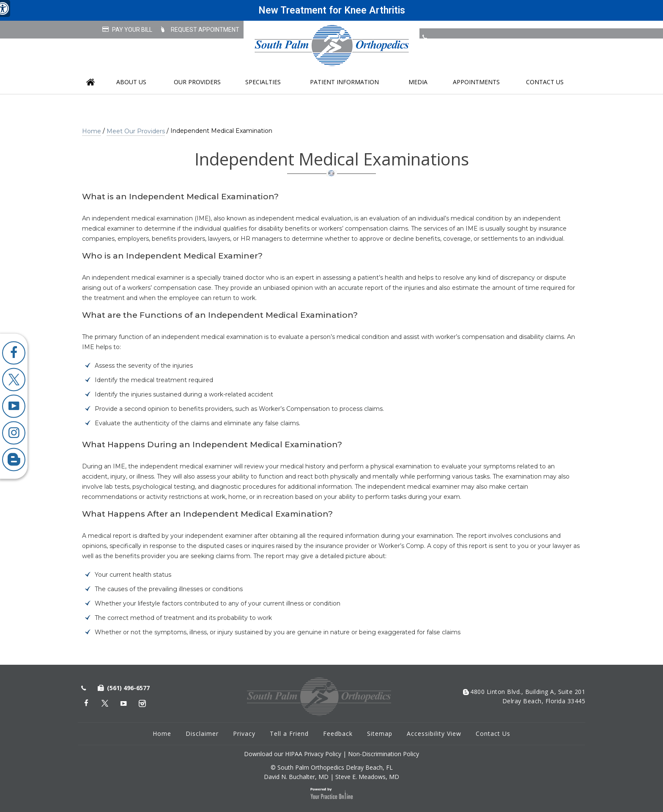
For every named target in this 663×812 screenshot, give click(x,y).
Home (90, 82)
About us (131, 82)
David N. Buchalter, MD (296, 777)
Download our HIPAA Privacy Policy (293, 754)
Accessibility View (434, 734)
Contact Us (545, 82)
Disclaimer (202, 734)
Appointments (476, 82)
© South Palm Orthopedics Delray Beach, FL (332, 767)
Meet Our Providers (136, 131)
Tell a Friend (289, 734)
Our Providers (197, 82)
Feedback (338, 734)
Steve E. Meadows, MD (367, 777)
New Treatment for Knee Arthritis (332, 10)
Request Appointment (205, 30)
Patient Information (344, 82)
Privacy (244, 734)
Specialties (263, 82)
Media (418, 82)
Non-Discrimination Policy (384, 754)
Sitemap (380, 734)
